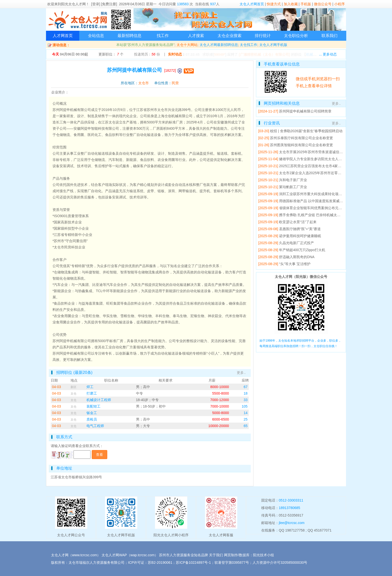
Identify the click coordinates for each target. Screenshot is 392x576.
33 (245, 400)
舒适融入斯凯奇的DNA (297, 257)
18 (245, 393)
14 (245, 413)
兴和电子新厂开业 (293, 180)
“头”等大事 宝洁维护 (295, 264)
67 (245, 387)
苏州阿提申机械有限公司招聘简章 (305, 111)
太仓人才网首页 (252, 4)
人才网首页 (63, 36)
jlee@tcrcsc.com (292, 523)
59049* (219, 54)
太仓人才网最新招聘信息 (219, 45)
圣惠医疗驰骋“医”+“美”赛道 (300, 229)
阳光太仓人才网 (73, 4)
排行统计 (263, 36)
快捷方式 (274, 4)
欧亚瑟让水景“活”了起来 (298, 222)
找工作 (163, 36)
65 (245, 426)
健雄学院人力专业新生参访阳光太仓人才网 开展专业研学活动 (327, 159)
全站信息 (96, 36)
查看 (99, 455)
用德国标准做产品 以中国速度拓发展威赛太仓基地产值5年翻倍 (328, 201)
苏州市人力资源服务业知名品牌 (183, 555)
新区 (73, 387)
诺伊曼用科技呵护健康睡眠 (300, 236)
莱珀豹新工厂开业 (293, 187)
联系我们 (329, 36)
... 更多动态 (328, 54)
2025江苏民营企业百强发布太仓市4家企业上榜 (315, 166)
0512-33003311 (291, 500)
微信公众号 (323, 4)
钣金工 (92, 413)
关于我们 (216, 555)
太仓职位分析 (296, 36)
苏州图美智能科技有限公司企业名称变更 (301, 145)
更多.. (241, 373)
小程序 (339, 4)
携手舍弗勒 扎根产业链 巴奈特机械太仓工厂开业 (317, 215)
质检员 (92, 419)
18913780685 (289, 508)
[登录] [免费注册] (104, 4)
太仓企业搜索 (229, 36)
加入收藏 (291, 4)
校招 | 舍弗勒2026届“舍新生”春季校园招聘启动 (306, 131)
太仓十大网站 (187, 45)
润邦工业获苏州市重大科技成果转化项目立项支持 (317, 194)
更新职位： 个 (111, 54)
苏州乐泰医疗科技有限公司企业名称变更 (301, 138)
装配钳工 (93, 406)
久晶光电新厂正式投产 (296, 243)
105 (245, 406)
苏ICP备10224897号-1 (193, 563)
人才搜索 (196, 36)
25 (245, 419)
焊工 (90, 387)
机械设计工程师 (99, 400)
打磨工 (92, 393)
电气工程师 (95, 426)
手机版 (306, 4)
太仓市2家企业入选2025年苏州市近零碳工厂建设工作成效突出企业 (331, 173)
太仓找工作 (248, 45)
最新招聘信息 (129, 36)
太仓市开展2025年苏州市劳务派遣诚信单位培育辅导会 (321, 152)
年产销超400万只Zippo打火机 (302, 250)
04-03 (56, 387)
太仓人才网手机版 (273, 45)
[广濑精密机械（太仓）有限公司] (264, 54)
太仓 (73, 394)
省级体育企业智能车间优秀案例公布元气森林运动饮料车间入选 (328, 208)
